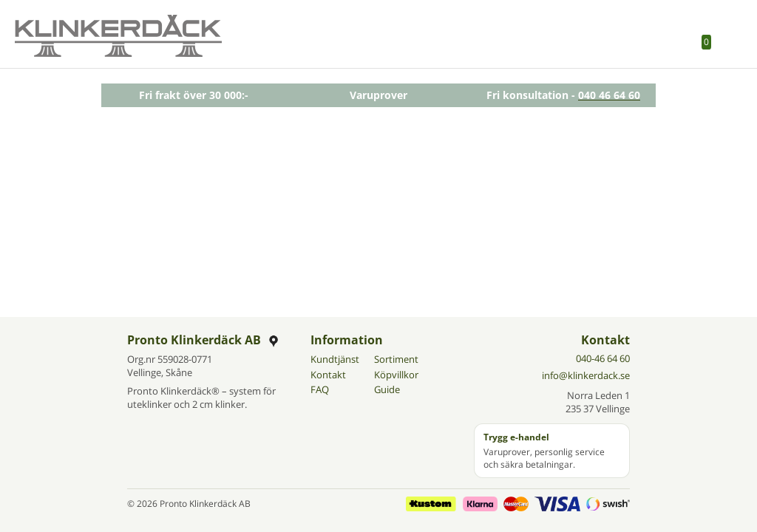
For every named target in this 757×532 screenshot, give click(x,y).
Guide (387, 389)
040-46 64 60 (603, 358)
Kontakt (328, 375)
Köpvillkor (396, 375)
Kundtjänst (335, 359)
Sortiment (396, 359)
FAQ (320, 389)
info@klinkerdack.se (586, 375)
